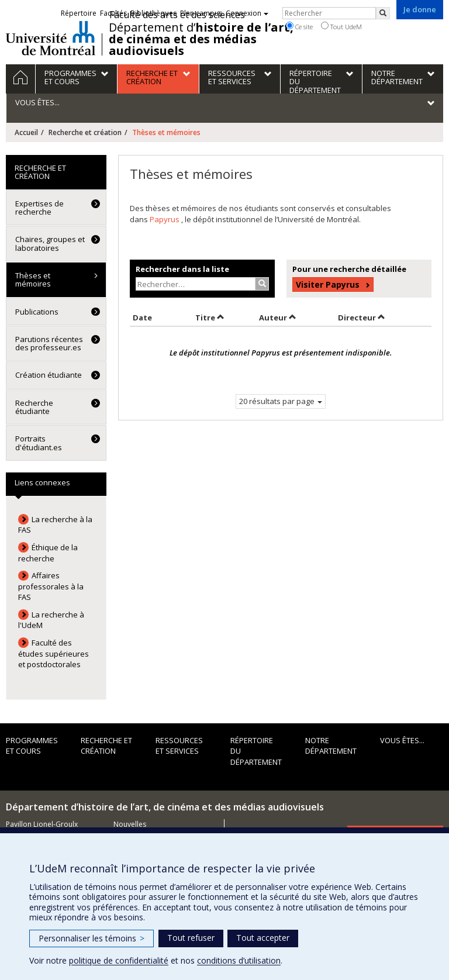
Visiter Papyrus (328, 284)
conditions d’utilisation (239, 960)
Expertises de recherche (39, 208)
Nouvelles (130, 824)
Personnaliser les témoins (91, 938)
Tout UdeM (341, 26)
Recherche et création (85, 132)
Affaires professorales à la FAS (51, 586)
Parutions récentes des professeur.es (49, 343)
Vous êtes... (402, 740)
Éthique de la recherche (48, 553)
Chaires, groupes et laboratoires (50, 243)
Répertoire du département (256, 751)
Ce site (299, 26)
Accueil (26, 132)
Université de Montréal (51, 38)
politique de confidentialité (119, 960)
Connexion (247, 13)
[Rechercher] (383, 13)
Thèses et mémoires (33, 279)
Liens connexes (42, 482)
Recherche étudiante (34, 407)
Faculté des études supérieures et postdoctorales (53, 653)
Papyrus (165, 219)
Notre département (331, 746)
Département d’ (201, 39)
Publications (37, 312)
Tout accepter (263, 938)
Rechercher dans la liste (182, 269)
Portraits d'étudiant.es (39, 443)
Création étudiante (49, 375)
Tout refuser (191, 938)
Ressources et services (179, 746)
